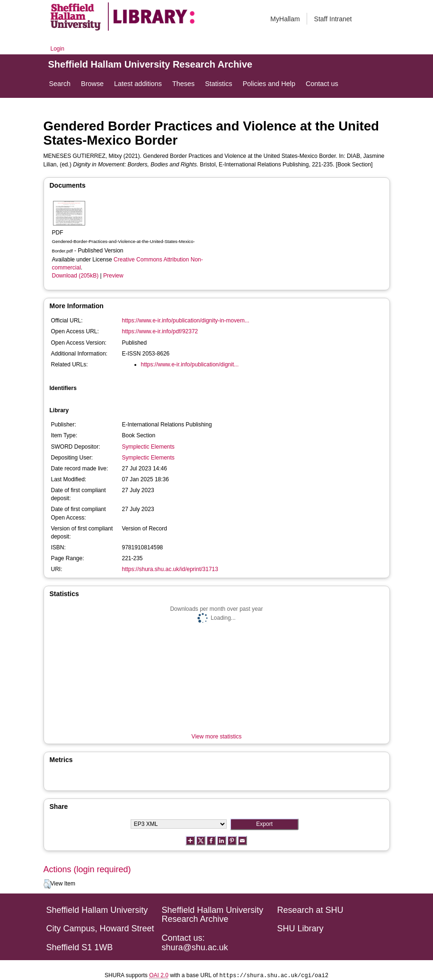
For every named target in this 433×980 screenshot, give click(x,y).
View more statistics (217, 737)
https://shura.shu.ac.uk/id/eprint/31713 (170, 569)
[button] (47, 884)
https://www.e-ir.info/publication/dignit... (190, 364)
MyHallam (285, 19)
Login (57, 49)
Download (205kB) (75, 276)
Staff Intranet (333, 19)
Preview (113, 276)
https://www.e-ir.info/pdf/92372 (160, 331)
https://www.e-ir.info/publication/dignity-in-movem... (186, 321)
